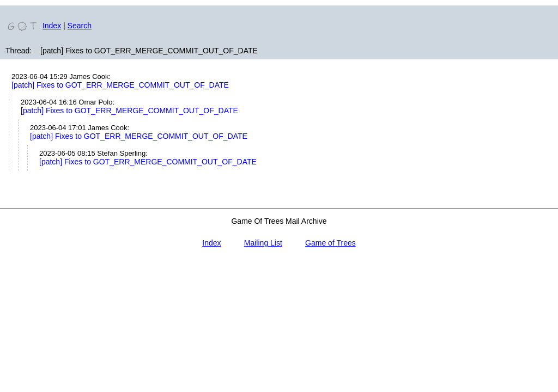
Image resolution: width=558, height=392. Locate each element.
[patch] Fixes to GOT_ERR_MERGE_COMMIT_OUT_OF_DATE (120, 85)
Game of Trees (330, 243)
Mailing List (263, 243)
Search (80, 26)
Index (52, 26)
